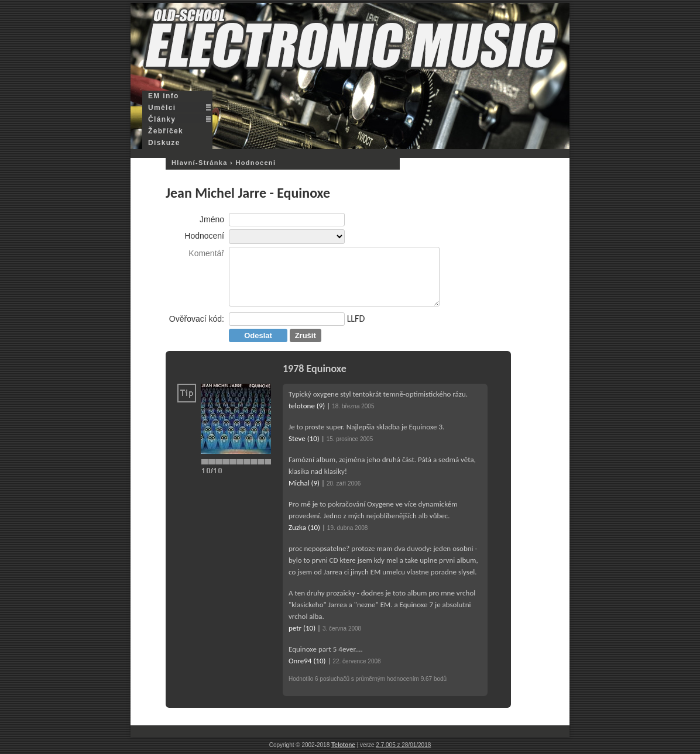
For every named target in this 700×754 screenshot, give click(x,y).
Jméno (212, 219)
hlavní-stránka (200, 163)
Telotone (343, 745)
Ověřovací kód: (197, 319)
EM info (164, 96)
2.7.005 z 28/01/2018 (403, 745)
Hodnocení (204, 236)
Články (162, 119)
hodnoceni (255, 163)
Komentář (206, 253)
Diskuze (164, 143)
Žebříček (166, 131)
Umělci (162, 108)
